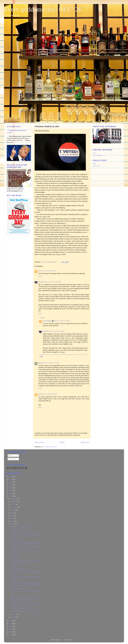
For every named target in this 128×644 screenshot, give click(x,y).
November (14, 502)
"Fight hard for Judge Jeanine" (19, 563)
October (13, 504)
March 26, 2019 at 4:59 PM (62, 321)
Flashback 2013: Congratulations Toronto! (23, 526)
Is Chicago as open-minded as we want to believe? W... (26, 611)
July (12, 513)
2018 (11, 621)
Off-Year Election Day (17, 541)
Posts (10, 456)
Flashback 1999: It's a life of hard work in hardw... (25, 532)
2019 (11, 496)
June (12, 516)
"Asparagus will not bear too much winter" (23, 600)
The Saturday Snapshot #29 (18, 608)
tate (40, 394)
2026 (11, 477)
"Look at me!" (15, 538)
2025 (11, 479)
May (12, 518)
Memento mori (15, 566)
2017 (11, 623)
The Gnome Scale (16, 555)
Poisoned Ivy (14, 574)
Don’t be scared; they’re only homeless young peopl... (26, 571)
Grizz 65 (41, 282)
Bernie (41, 363)
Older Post (85, 442)
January (13, 617)
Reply (40, 276)
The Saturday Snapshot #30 (18, 588)
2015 (11, 629)
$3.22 (12, 594)
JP (39, 271)
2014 (11, 632)
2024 (11, 482)
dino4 (63, 640)
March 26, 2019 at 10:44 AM (52, 282)
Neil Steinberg (47, 321)
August (13, 510)
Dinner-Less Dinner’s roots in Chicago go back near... (26, 552)
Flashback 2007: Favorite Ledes (20, 549)
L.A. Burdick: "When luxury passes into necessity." (25, 583)
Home (62, 442)
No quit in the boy (16, 557)
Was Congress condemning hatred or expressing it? (25, 577)
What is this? (96, 166)
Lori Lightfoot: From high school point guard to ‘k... (26, 546)
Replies (43, 318)
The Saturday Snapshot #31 (18, 569)
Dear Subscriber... (16, 580)
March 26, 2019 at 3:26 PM (51, 363)
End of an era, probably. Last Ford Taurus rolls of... (25, 605)
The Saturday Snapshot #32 (18, 529)
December (14, 499)
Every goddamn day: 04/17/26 (43, 9)
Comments (12, 459)
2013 (11, 635)
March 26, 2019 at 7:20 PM (56, 331)
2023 (11, 485)
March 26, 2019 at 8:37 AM (49, 271)
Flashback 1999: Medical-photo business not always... (26, 535)
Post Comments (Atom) (49, 447)
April (12, 521)
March (13, 524)
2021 (11, 491)
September (14, 507)
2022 (11, 488)
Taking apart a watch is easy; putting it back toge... (25, 597)
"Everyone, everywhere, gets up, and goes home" (25, 560)
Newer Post (39, 442)
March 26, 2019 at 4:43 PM (49, 394)
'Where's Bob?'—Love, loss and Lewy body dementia (26, 586)
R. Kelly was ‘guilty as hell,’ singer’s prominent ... (25, 591)
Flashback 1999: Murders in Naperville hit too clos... (26, 602)
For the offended (98, 156)
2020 (11, 493)
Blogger (75, 640)
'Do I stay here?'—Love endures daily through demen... (26, 543)
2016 (11, 626)
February (13, 614)
